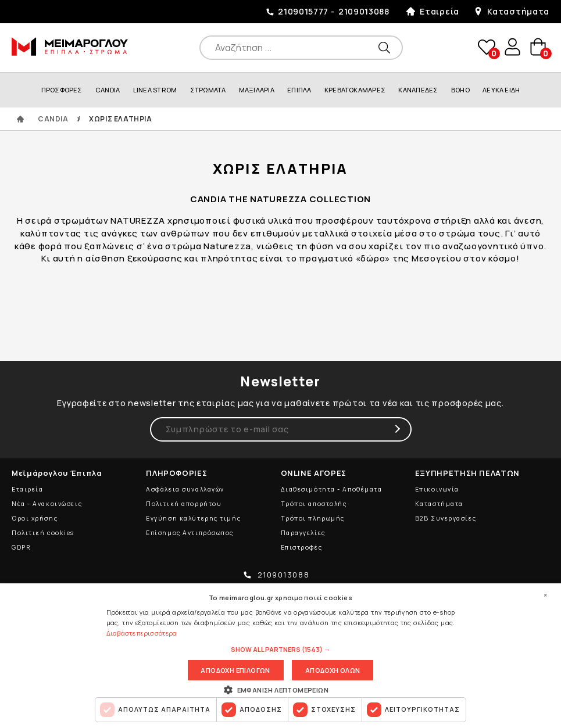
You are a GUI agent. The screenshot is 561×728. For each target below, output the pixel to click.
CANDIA (108, 90)
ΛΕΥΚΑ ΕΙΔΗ (501, 90)
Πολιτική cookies (43, 533)
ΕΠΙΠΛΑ (299, 90)
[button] (280, 650)
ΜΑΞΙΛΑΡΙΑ (257, 90)
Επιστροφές (302, 547)
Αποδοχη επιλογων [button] (235, 670)
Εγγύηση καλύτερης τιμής (193, 518)
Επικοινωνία (437, 489)
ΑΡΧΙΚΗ (20, 119)
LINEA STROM (155, 90)
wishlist (485, 47)
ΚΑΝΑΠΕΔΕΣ (418, 90)
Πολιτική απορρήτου (184, 504)
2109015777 (303, 11)
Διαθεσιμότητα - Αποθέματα (332, 489)
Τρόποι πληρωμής (313, 518)
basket (538, 47)
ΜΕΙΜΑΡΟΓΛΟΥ (70, 46)
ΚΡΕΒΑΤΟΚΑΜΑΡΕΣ (355, 90)
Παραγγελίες (303, 533)
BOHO (460, 90)
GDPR (21, 547)
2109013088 (364, 11)
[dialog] (280, 656)
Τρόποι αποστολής (314, 504)
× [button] (545, 595)
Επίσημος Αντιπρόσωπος (190, 533)
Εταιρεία (439, 11)
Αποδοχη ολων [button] (333, 670)
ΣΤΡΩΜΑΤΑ (208, 90)
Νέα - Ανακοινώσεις (47, 504)
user (512, 47)
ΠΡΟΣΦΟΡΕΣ (62, 90)
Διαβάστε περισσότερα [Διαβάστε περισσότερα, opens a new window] (142, 633)
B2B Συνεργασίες (446, 518)
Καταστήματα (518, 11)
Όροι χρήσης (35, 518)
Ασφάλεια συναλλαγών (185, 489)
